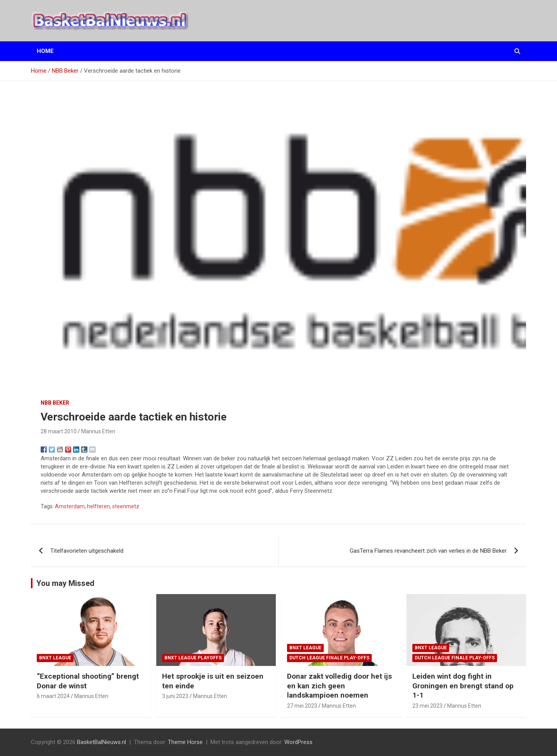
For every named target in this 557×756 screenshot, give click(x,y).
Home (45, 51)
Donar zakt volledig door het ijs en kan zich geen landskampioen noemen (339, 686)
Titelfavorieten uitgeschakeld (87, 551)
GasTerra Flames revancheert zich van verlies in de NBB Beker (428, 551)
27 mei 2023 (302, 706)
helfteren (98, 506)
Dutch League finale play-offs (329, 658)
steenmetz (126, 506)
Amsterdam (70, 506)
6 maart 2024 (53, 696)
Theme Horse (185, 742)
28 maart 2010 (59, 431)
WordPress (298, 742)
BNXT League (55, 658)
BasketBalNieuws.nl (102, 742)
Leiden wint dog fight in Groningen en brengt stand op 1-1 (463, 686)
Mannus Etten (98, 431)
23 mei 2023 (427, 706)
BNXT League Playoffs (193, 658)
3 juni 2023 (175, 696)
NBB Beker (55, 403)
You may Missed (65, 583)
